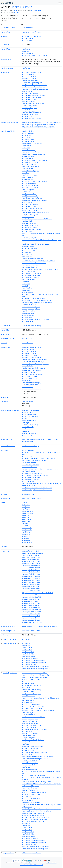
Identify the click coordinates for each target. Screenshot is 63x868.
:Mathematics (28, 28)
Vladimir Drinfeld (21, 7)
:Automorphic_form (30, 248)
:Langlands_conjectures (31, 309)
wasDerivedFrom (8, 626)
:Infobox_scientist (29, 421)
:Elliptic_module (29, 311)
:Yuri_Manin (27, 68)
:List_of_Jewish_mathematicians (34, 775)
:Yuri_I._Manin (28, 292)
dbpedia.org (17, 12)
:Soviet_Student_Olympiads (32, 708)
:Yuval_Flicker (28, 796)
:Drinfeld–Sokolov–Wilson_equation (35, 85)
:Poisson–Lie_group (30, 788)
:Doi (25, 418)
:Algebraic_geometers (31, 265)
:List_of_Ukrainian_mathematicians (35, 673)
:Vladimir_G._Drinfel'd (30, 658)
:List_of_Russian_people (31, 704)
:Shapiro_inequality (30, 769)
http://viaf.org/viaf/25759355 (32, 498)
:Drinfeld (26, 646)
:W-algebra (27, 110)
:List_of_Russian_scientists (32, 798)
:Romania (26, 137)
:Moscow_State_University (32, 32)
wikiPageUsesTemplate (10, 410)
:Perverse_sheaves (29, 305)
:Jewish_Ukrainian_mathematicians (35, 819)
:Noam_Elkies (28, 179)
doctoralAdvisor (8, 68)
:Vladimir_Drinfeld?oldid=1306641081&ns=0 (40, 626)
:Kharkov (26, 284)
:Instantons (27, 317)
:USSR (25, 286)
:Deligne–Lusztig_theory (31, 794)
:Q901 (27, 522)
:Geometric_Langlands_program (34, 298)
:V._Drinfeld (27, 650)
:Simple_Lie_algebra (30, 238)
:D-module (27, 192)
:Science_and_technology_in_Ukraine (35, 759)
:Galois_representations (31, 307)
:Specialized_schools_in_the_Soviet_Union (37, 811)
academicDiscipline (9, 28)
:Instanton (27, 252)
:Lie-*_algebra (28, 91)
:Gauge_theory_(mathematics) (33, 746)
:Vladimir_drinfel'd (29, 664)
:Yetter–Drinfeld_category (32, 112)
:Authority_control (29, 414)
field (4, 343)
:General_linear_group (31, 167)
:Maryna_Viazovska (30, 721)
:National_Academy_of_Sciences (34, 154)
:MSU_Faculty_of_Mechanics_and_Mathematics (38, 711)
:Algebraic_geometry (30, 165)
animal (15, 10)
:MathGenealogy (29, 427)
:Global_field (27, 257)
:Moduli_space (28, 246)
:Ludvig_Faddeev (29, 702)
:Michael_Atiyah (28, 141)
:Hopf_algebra (28, 131)
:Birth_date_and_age (30, 416)
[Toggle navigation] (60, 3)
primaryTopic (8, 853)
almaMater (6, 32)
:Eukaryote (27, 528)
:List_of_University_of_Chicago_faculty (36, 675)
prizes (5, 402)
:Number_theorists (30, 267)
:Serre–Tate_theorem (30, 790)
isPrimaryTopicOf (8, 631)
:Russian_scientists (29, 463)
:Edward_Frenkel (29, 715)
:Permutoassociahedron (31, 803)
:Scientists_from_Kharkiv (31, 278)
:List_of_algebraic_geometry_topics (35, 677)
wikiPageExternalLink (10, 123)
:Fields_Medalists (29, 271)
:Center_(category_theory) (32, 72)
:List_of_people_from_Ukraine (33, 706)
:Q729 (27, 519)
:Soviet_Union (28, 53)
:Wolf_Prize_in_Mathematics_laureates (36, 475)
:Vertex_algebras (29, 321)
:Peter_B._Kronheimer (30, 723)
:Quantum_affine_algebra (32, 97)
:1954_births (27, 254)
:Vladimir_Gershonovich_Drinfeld (34, 662)
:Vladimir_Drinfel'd (29, 656)
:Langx (26, 423)
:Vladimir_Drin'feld (29, 654)
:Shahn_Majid (28, 713)
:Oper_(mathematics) (30, 93)
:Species (26, 538)
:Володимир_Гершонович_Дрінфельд (36, 669)
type (4, 503)
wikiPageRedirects (10, 644)
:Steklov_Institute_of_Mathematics (34, 181)
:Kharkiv (26, 51)
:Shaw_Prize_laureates (31, 410)
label (4, 547)
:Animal (26, 524)
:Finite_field (27, 231)
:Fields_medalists (29, 412)
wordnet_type (7, 439)
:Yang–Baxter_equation (31, 185)
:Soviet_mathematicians (31, 275)
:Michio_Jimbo (28, 217)
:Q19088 (28, 513)
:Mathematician (28, 150)
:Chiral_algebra (28, 74)
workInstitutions (8, 446)
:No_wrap (26, 429)
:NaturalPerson (28, 511)
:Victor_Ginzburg (29, 250)
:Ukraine (26, 49)
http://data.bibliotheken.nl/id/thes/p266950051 (38, 593)
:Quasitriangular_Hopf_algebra (33, 104)
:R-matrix (26, 290)
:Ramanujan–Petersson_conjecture (35, 752)
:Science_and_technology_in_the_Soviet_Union (38, 757)
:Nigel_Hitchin (28, 221)
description (6, 60)
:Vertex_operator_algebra (32, 694)
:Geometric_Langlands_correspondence (36, 244)
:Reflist (26, 431)
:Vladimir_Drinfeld (32, 631)
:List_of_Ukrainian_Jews (31, 679)
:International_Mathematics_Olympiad (36, 319)
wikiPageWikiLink (8, 131)
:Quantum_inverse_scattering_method (36, 213)
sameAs (6, 498)
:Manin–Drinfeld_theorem (32, 118)
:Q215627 (28, 515)
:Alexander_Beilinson (30, 227)
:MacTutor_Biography (30, 425)
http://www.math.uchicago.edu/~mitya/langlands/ (39, 127)
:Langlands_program (30, 719)
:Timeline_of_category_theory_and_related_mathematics (42, 809)
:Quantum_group (29, 99)
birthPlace (6, 49)
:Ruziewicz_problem (30, 106)
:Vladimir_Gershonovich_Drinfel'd (34, 660)
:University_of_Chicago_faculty (33, 273)
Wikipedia (28, 863)
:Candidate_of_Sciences (31, 188)
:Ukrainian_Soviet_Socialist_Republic (35, 55)
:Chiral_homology (29, 76)
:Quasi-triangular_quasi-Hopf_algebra (36, 817)
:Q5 (26, 517)
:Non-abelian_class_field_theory (34, 259)
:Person (26, 505)
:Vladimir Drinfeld (31, 551)
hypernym (6, 494)
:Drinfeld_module (29, 79)
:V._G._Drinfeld (28, 652)
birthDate (6, 45)
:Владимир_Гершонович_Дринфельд (36, 667)
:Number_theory (29, 156)
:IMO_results (27, 435)
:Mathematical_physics (31, 171)
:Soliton (26, 173)
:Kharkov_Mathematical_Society (34, 821)
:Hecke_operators (29, 315)
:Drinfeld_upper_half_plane (32, 83)
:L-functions (27, 288)
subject (5, 450)
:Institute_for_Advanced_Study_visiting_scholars (39, 261)
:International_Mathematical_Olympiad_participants (40, 269)
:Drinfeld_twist (28, 313)
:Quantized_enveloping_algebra (34, 95)
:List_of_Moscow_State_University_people (37, 782)
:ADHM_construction (30, 114)
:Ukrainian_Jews (29, 280)
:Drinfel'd (26, 644)
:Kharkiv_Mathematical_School (33, 815)
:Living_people (28, 133)
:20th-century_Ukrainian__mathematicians (37, 301)
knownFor (6, 72)
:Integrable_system (30, 761)
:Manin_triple (28, 116)
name (5, 397)
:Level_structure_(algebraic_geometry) (36, 89)
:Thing (25, 503)
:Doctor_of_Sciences (30, 175)
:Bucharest (27, 146)
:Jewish (26, 282)
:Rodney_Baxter (28, 801)
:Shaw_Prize (27, 40)
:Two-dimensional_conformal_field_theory (37, 219)
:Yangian (26, 744)
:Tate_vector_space (29, 108)
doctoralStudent (9, 639)
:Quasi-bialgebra (29, 102)
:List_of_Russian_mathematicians (34, 792)
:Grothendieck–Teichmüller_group (34, 87)
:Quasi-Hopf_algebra (30, 215)
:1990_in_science (29, 696)
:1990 (25, 681)
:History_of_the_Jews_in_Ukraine (34, 717)
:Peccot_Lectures (29, 692)
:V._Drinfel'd (27, 648)
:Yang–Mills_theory (29, 183)
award (5, 36)
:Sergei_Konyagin (29, 223)
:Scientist (26, 532)
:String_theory (28, 177)
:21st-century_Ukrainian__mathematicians (37, 303)
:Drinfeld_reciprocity (30, 81)
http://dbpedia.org (37, 10)
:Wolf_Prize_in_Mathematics (32, 36)
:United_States (28, 139)
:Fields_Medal (28, 38)
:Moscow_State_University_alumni (34, 263)
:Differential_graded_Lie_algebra (34, 813)
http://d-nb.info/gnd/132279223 (33, 553)
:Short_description (29, 433)
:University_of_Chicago (31, 162)
